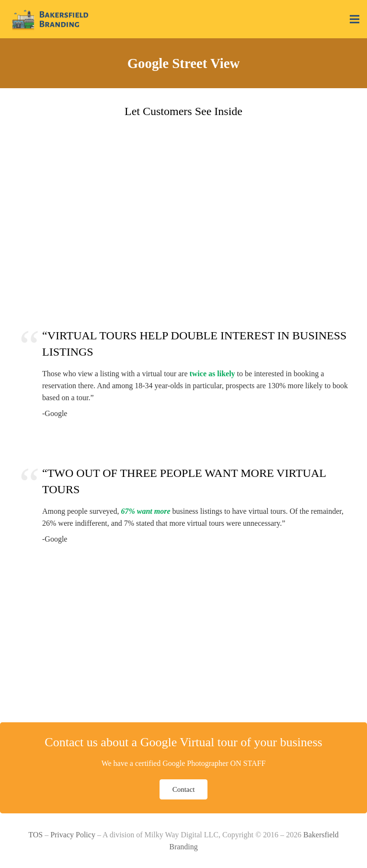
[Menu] (355, 19)
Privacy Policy (73, 835)
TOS (35, 835)
